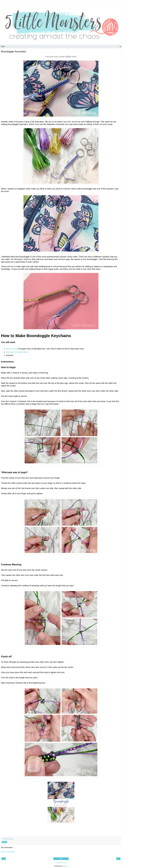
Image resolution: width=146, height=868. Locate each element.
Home (61, 859)
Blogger (65, 866)
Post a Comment (8, 852)
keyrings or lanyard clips (17, 352)
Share (4, 842)
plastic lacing (12, 349)
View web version (61, 862)
